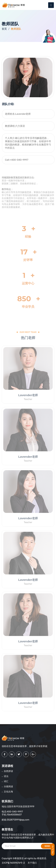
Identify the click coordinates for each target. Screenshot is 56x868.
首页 (4, 29)
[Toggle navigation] (51, 5)
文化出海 (8, 792)
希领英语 (42, 858)
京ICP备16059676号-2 (13, 863)
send (47, 846)
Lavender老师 (28, 396)
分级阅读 (8, 786)
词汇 (6, 781)
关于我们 (32, 863)
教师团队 (16, 29)
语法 (6, 776)
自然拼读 (8, 771)
